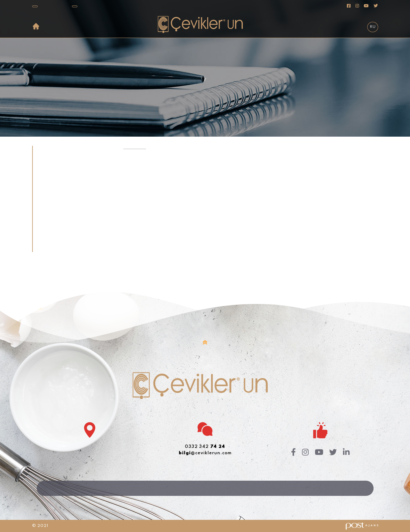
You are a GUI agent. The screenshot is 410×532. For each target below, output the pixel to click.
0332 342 (205, 447)
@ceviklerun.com (205, 453)
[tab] (73, 151)
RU (373, 27)
